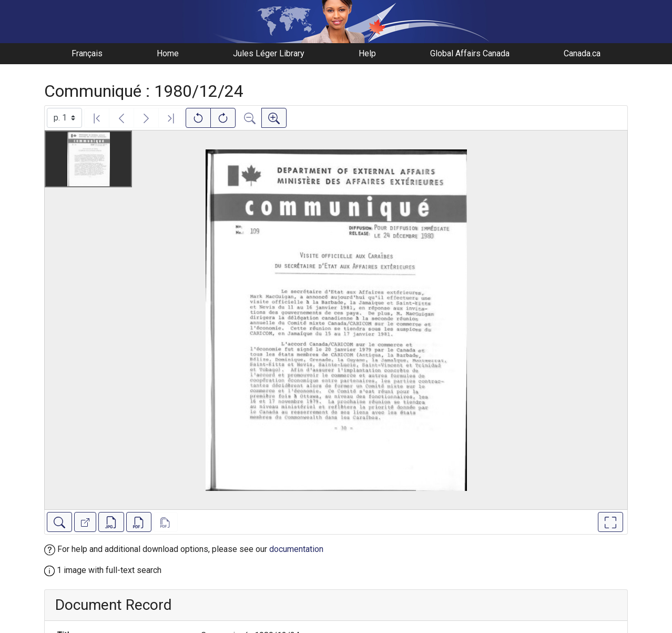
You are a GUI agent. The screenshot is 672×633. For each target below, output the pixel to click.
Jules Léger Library (269, 53)
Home (168, 53)
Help (367, 53)
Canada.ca (582, 53)
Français (87, 53)
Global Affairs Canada (470, 53)
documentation (296, 549)
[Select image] (64, 118)
